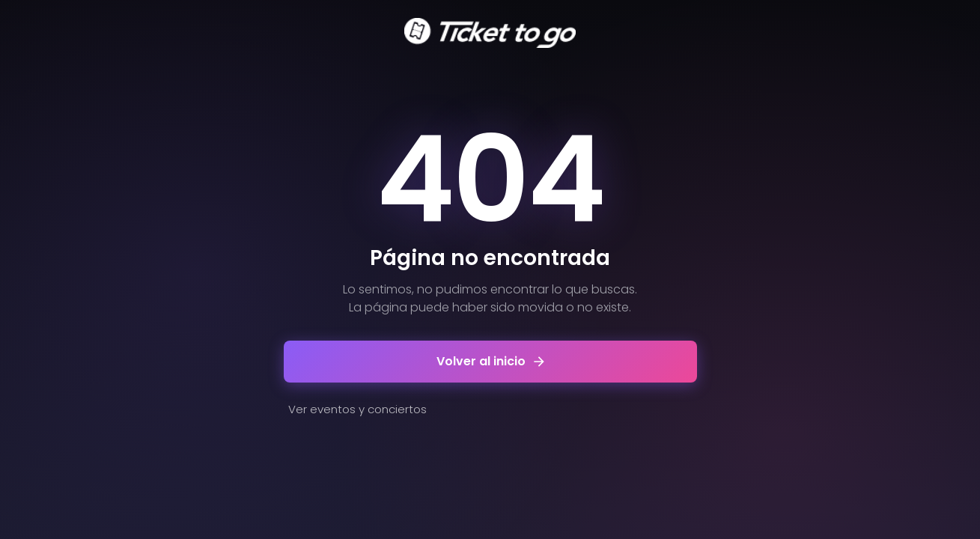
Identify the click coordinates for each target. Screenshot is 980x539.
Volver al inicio (490, 362)
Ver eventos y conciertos (357, 409)
